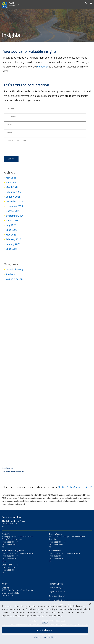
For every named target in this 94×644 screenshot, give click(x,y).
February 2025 (13, 239)
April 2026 (11, 183)
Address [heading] (6, 584)
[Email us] (3, 526)
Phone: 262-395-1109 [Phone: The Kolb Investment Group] (10, 524)
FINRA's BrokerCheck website (74, 487)
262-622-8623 (11, 559)
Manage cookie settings (45, 637)
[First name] (45, 109)
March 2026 (12, 187)
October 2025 (13, 211)
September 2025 (15, 216)
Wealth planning (14, 270)
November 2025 (14, 206)
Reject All (45, 623)
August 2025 (13, 220)
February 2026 (13, 192)
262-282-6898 (58, 559)
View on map (7, 596)
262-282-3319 (58, 544)
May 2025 (11, 235)
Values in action (14, 279)
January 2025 (13, 244)
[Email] (45, 125)
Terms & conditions (56, 596)
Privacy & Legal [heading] (56, 584)
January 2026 (13, 197)
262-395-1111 (13, 556)
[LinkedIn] (6, 561)
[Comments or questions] (45, 146)
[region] (47, 623)
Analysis (10, 274)
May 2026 (11, 178)
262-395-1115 (60, 556)
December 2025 (14, 201)
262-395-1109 (13, 542)
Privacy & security (55, 588)
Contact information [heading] (11, 517)
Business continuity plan (58, 600)
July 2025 (11, 225)
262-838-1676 (11, 544)
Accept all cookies (45, 630)
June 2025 (11, 230)
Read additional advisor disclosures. (13, 472)
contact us (43, 67)
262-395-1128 (60, 542)
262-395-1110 (13, 570)
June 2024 (11, 249)
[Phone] (45, 133)
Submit (11, 159)
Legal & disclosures (56, 592)
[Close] (90, 604)
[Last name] (45, 117)
